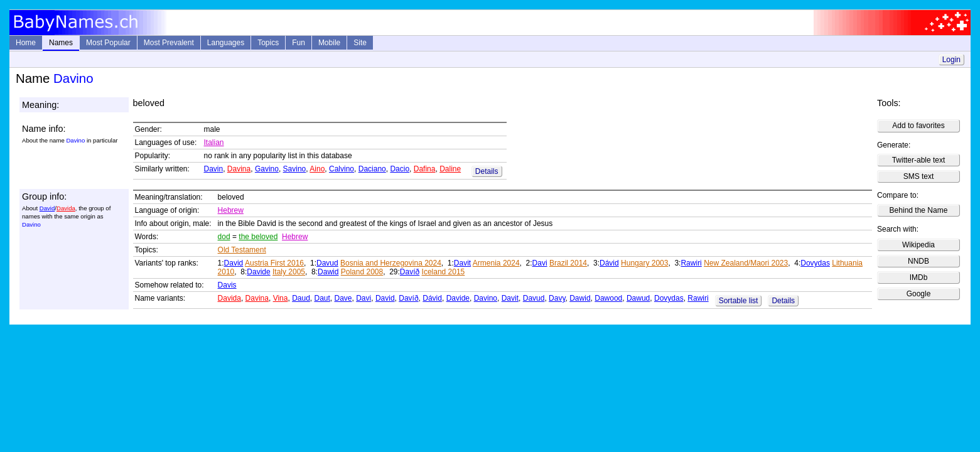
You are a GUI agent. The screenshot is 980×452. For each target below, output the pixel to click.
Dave (343, 298)
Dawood (608, 298)
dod (224, 237)
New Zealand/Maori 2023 (746, 263)
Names (61, 43)
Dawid (328, 272)
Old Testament (242, 250)
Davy (557, 298)
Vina (281, 298)
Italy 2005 (289, 272)
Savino (295, 169)
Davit (462, 263)
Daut (322, 298)
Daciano (372, 169)
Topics (268, 43)
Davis (227, 285)
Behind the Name (919, 210)
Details (487, 171)
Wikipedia (918, 245)
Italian (214, 143)
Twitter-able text (919, 160)
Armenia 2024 (496, 263)
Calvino (342, 169)
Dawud (638, 298)
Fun (299, 43)
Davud (327, 263)
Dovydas (815, 263)
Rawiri (691, 263)
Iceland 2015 (444, 272)
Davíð (410, 272)
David (47, 208)
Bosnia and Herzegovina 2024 (391, 263)
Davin (214, 169)
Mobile (329, 43)
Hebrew (231, 210)
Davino (486, 298)
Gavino (267, 169)
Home (26, 43)
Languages (226, 43)
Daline (450, 169)
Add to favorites (918, 126)
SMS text (919, 176)
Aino (317, 169)
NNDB (918, 261)
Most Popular (108, 43)
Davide (258, 272)
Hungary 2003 (644, 263)
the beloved (258, 237)
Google (919, 294)
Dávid (609, 263)
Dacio (400, 169)
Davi (540, 263)
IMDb (919, 277)
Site (360, 43)
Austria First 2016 (274, 263)
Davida (66, 208)
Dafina (425, 169)
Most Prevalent (169, 43)
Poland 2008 (362, 272)
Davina (239, 169)
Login (951, 60)
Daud (301, 298)
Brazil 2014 (568, 263)
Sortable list (739, 301)
